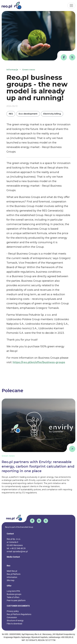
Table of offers (13, 597)
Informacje (12, 70)
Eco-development (28, 114)
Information (12, 577)
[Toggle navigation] (71, 6)
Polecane (12, 391)
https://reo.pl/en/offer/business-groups (39, 362)
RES (11, 114)
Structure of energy (15, 621)
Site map (11, 580)
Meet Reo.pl (12, 571)
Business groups (14, 594)
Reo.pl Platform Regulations (19, 614)
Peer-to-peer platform (16, 600)
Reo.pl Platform (14, 574)
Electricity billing (52, 114)
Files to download (14, 624)
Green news (29, 70)
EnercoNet (24, 527)
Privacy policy (13, 611)
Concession (12, 617)
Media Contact (13, 557)
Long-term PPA (13, 591)
